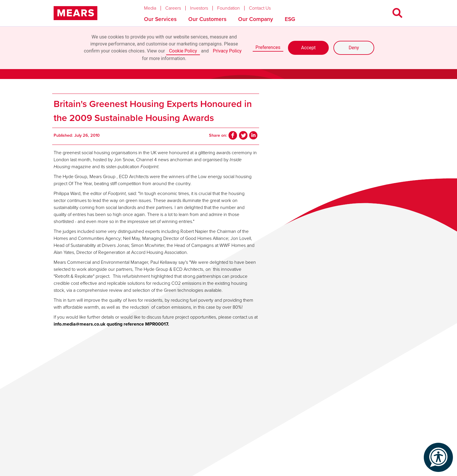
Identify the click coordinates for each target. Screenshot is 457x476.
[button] (155, 7)
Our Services (160, 19)
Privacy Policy (227, 51)
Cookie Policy (183, 51)
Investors (199, 8)
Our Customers (207, 19)
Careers (173, 8)
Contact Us (260, 8)
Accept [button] (308, 48)
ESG (290, 19)
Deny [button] (354, 48)
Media (150, 8)
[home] (75, 13)
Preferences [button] (268, 47)
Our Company (256, 19)
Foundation (228, 8)
